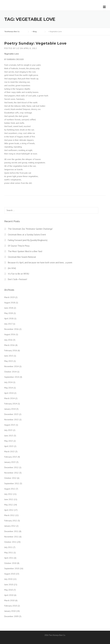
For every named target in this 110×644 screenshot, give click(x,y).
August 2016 (10, 334)
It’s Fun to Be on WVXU (18, 274)
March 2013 (9, 452)
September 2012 (12, 483)
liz (18, 48)
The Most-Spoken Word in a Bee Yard (25, 251)
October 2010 (10, 563)
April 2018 (9, 318)
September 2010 (12, 568)
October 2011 (10, 542)
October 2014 (10, 372)
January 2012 (10, 526)
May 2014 (9, 388)
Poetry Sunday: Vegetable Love (35, 43)
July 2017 (8, 324)
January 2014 (10, 409)
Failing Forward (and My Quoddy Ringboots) (28, 240)
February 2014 (11, 404)
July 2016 (8, 340)
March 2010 (9, 600)
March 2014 (9, 398)
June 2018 (9, 308)
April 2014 (9, 393)
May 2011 (9, 553)
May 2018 (9, 313)
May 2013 (9, 441)
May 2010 (9, 590)
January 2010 (10, 611)
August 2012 (10, 489)
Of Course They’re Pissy (19, 246)
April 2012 (9, 510)
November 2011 (11, 537)
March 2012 (9, 515)
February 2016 (11, 350)
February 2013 (11, 457)
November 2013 (11, 420)
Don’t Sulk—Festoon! (17, 279)
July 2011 (8, 547)
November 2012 (11, 473)
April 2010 (9, 595)
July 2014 (8, 382)
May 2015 (9, 361)
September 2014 (12, 377)
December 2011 (11, 531)
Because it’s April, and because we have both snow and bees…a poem (40, 263)
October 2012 (10, 478)
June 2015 (9, 356)
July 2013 (8, 430)
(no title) (12, 268)
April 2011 (9, 558)
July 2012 (8, 494)
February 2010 (11, 606)
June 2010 (9, 585)
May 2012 (9, 505)
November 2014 (11, 366)
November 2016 (11, 329)
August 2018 (10, 303)
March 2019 (9, 297)
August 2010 (10, 574)
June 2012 (9, 499)
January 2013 (10, 462)
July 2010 (8, 579)
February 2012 (11, 521)
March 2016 (9, 345)
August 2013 (10, 425)
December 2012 (11, 467)
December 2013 (11, 414)
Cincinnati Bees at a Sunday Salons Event (27, 235)
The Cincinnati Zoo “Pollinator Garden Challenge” (31, 229)
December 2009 (11, 616)
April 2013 (9, 446)
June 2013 (9, 436)
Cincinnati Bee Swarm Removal (22, 257)
